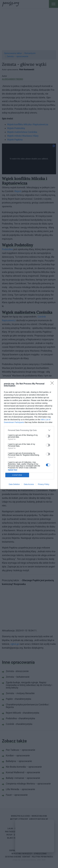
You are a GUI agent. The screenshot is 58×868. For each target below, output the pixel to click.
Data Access (29, 484)
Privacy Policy (44, 484)
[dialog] (29, 434)
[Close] (53, 384)
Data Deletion (14, 484)
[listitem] (29, 430)
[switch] (48, 436)
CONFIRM (17, 475)
